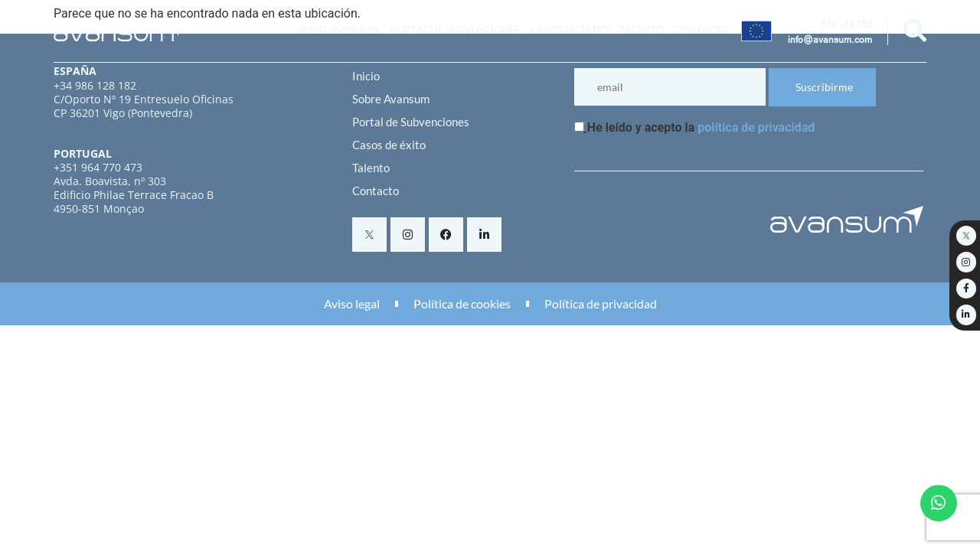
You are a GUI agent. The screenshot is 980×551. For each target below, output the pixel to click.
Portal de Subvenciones (455, 30)
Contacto (701, 30)
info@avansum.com (830, 41)
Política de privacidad (601, 303)
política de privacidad (756, 127)
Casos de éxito (570, 30)
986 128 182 (846, 26)
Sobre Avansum (338, 30)
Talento (641, 30)
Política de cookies (462, 303)
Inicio (366, 76)
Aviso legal (352, 303)
